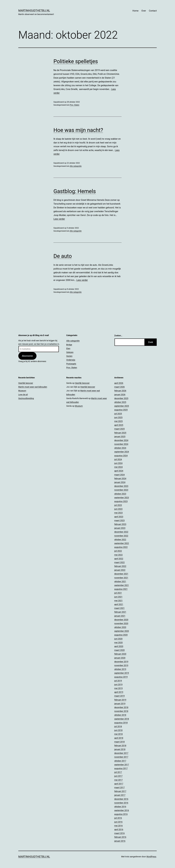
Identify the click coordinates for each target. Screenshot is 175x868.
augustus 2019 (121, 677)
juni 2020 (118, 639)
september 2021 (122, 585)
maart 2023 (119, 520)
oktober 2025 (120, 402)
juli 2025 (118, 414)
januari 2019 (120, 704)
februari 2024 (120, 478)
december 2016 (121, 799)
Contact (153, 11)
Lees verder (59, 219)
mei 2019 (118, 688)
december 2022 (121, 532)
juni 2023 (118, 509)
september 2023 (122, 498)
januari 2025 (120, 437)
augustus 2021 (121, 589)
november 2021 (121, 578)
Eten (68, 348)
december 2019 (121, 662)
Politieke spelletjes (76, 61)
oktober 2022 (120, 540)
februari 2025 (120, 433)
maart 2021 (119, 608)
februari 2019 (120, 700)
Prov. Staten (74, 105)
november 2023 (121, 490)
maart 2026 (119, 387)
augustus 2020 (121, 635)
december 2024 (121, 440)
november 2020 (121, 623)
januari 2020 (120, 658)
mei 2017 (118, 780)
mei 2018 (118, 734)
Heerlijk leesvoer (26, 383)
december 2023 (121, 486)
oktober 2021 (120, 581)
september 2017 (122, 765)
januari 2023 (120, 528)
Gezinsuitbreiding (26, 398)
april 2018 (119, 738)
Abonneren (27, 356)
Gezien (69, 356)
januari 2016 (120, 841)
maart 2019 (119, 696)
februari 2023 (120, 524)
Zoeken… (118, 336)
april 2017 (119, 784)
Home (135, 11)
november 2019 (121, 665)
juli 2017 (118, 772)
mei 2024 (118, 467)
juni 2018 (118, 730)
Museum (22, 391)
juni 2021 (118, 597)
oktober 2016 (120, 807)
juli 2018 (118, 726)
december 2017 (121, 753)
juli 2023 (118, 505)
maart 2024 (119, 475)
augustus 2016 (121, 814)
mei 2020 (118, 643)
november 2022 (121, 536)
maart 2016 (119, 833)
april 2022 (119, 559)
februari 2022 (120, 566)
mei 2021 (118, 601)
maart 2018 (119, 742)
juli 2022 (118, 551)
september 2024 (122, 452)
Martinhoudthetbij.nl (34, 10)
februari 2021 (120, 612)
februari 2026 (120, 391)
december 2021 (121, 574)
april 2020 (119, 646)
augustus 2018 (121, 723)
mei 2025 (118, 421)
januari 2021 (120, 616)
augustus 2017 (121, 768)
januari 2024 (120, 482)
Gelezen (70, 352)
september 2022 (122, 543)
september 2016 (122, 810)
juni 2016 (118, 822)
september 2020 (122, 631)
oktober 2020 (120, 627)
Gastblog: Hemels (75, 191)
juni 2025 (118, 417)
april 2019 (119, 692)
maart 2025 (119, 429)
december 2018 (121, 707)
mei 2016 (118, 826)
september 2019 (122, 673)
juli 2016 (118, 818)
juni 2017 (118, 776)
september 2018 (122, 719)
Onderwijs (71, 360)
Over (144, 11)
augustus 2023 (121, 501)
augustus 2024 (121, 456)
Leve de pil (23, 395)
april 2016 (119, 829)
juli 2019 (118, 681)
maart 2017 (119, 787)
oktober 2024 (120, 448)
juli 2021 (118, 593)
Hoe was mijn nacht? (78, 130)
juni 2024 (118, 463)
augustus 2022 (121, 547)
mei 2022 (118, 555)
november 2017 (121, 757)
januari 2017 (120, 795)
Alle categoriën (76, 166)
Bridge (69, 345)
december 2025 (121, 398)
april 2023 (119, 517)
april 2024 (119, 471)
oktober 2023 (120, 494)
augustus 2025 (121, 410)
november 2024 (121, 444)
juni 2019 (118, 684)
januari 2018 (120, 749)
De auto (63, 256)
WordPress (151, 857)
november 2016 (121, 803)
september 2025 (122, 406)
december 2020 (121, 620)
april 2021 (119, 604)
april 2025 (119, 425)
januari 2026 (120, 395)
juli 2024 (118, 459)
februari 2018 (120, 746)
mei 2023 (118, 513)
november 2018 (121, 711)
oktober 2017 (120, 761)
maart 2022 (119, 562)
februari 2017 (120, 791)
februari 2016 (120, 837)
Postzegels (71, 364)
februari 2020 (120, 654)
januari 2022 (120, 570)
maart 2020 (119, 650)
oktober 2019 (120, 669)
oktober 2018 (120, 715)
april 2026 (119, 383)
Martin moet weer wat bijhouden (33, 387)
